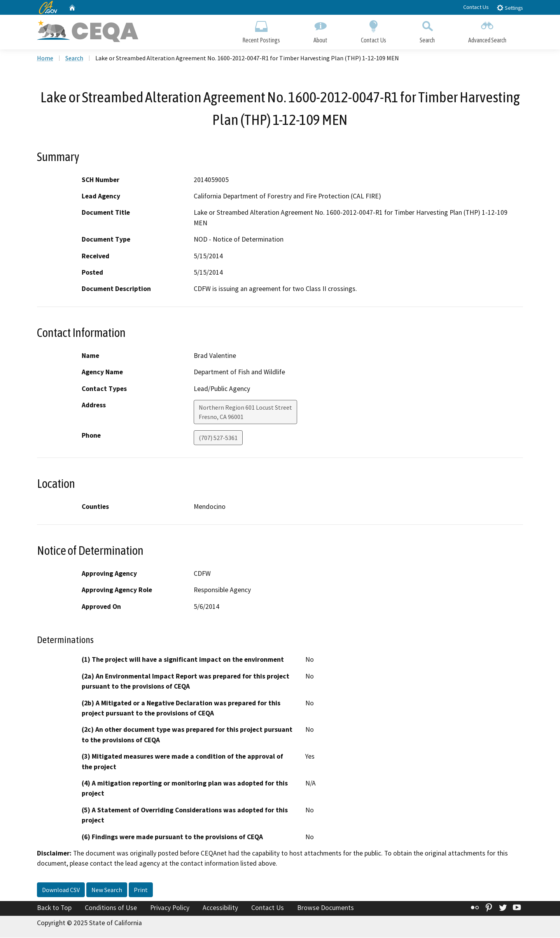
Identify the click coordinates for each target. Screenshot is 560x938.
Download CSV (61, 891)
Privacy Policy (170, 908)
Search (427, 30)
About (320, 30)
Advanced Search (487, 30)
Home (45, 59)
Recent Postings (261, 30)
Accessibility (220, 908)
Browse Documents (325, 908)
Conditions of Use (111, 908)
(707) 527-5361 (218, 438)
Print (141, 891)
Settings (510, 8)
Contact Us (476, 7)
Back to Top (54, 908)
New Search (107, 891)
